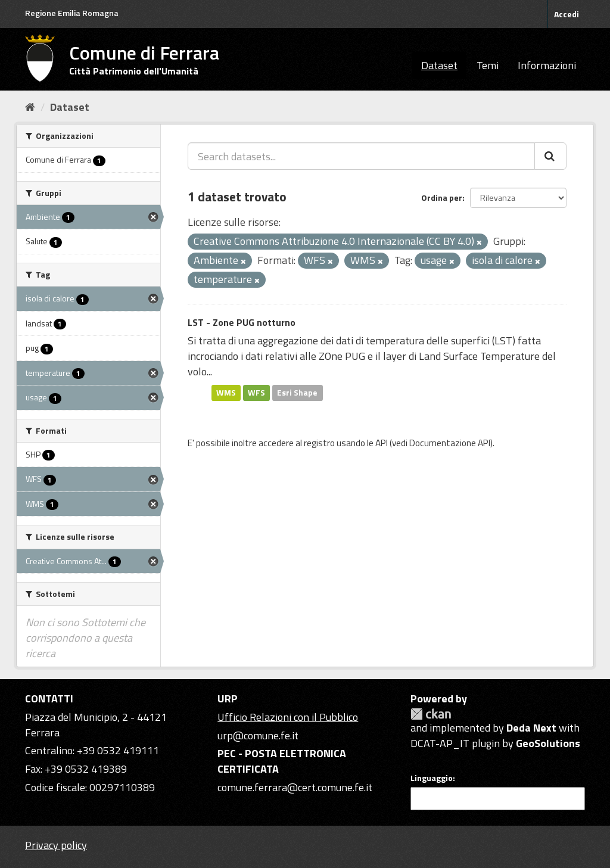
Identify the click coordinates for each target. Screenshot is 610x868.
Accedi (567, 14)
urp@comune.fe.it (258, 735)
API (382, 443)
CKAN (431, 714)
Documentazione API (450, 443)
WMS (226, 393)
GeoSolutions (548, 743)
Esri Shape (297, 393)
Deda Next (531, 728)
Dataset (439, 65)
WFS (256, 393)
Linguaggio (432, 778)
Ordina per (442, 197)
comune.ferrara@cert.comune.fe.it (295, 787)
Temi (488, 65)
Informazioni (547, 65)
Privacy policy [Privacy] (56, 845)
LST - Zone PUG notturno (242, 322)
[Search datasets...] (361, 156)
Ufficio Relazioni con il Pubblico (288, 717)
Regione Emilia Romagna (72, 13)
